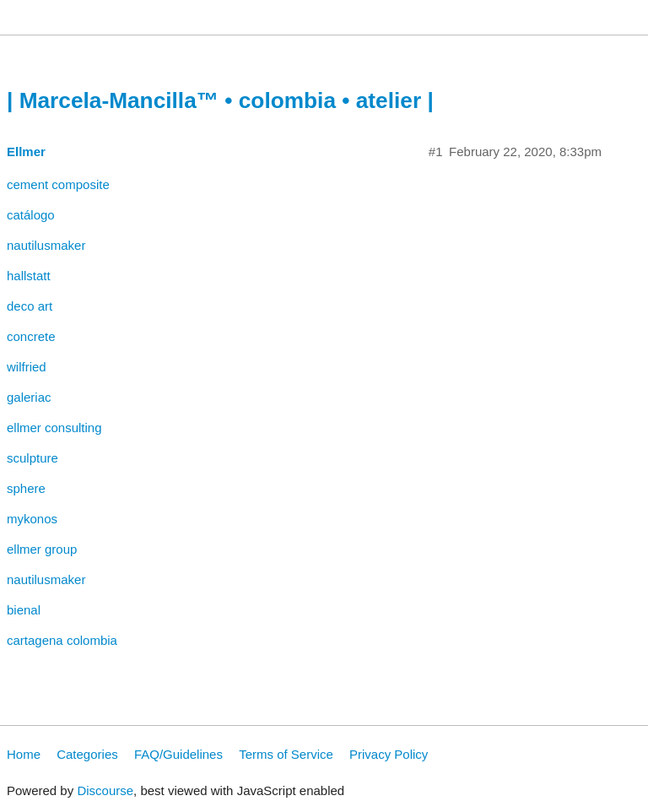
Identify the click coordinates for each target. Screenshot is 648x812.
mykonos (32, 519)
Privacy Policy (389, 754)
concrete (31, 336)
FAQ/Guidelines (178, 754)
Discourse (105, 790)
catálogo (31, 215)
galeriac (29, 397)
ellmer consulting (54, 428)
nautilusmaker (46, 245)
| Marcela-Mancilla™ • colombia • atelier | (220, 100)
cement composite (58, 184)
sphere (26, 488)
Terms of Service (286, 754)
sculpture (32, 458)
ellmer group (42, 549)
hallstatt (29, 276)
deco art (30, 306)
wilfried (27, 367)
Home (24, 754)
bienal (24, 610)
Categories (87, 754)
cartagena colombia (62, 640)
